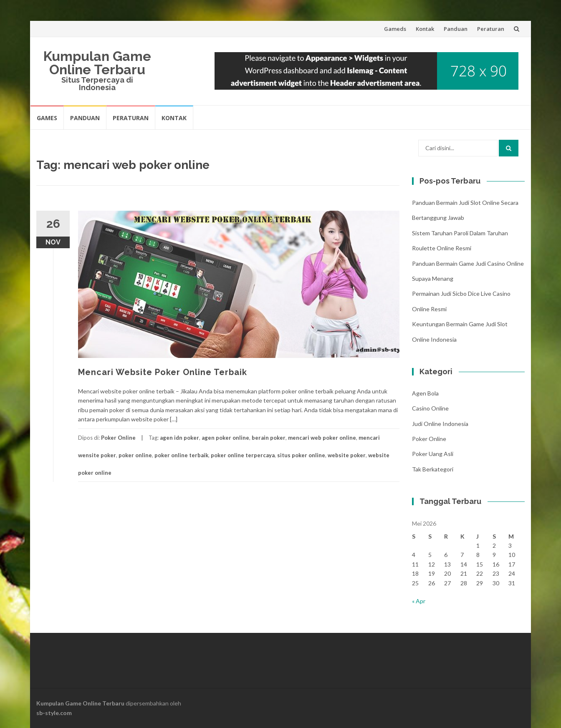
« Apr (419, 601)
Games (47, 118)
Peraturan (491, 29)
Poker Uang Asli (433, 454)
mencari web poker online (322, 438)
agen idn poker (179, 438)
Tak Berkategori (433, 469)
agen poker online (225, 438)
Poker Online (118, 438)
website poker (347, 455)
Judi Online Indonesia (440, 424)
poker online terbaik (181, 455)
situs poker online (301, 455)
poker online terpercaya (243, 455)
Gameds (395, 29)
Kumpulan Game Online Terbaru (97, 63)
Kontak (425, 29)
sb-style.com (54, 713)
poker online (135, 455)
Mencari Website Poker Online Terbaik (163, 372)
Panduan (456, 29)
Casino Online (430, 408)
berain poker (269, 438)
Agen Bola (425, 393)
